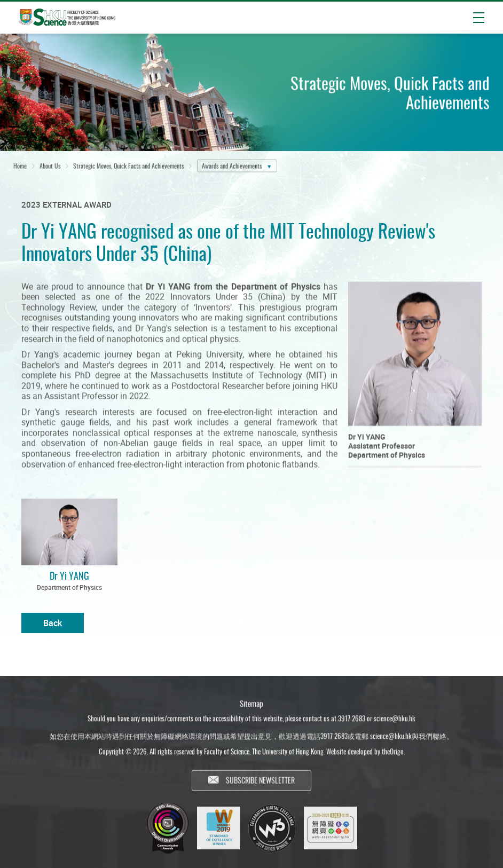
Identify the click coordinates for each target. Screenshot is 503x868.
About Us (50, 166)
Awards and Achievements (232, 166)
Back (53, 623)
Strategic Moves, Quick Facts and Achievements (128, 166)
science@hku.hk (395, 721)
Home (20, 166)
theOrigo (393, 754)
